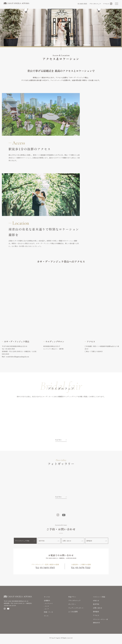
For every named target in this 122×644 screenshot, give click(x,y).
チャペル (47, 599)
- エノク (46, 611)
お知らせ (96, 603)
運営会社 (96, 625)
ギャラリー (72, 606)
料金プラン (72, 599)
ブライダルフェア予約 (25, 542)
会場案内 (47, 603)
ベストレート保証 (99, 599)
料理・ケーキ (48, 614)
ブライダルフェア (95, 4)
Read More (61, 440)
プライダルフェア (74, 603)
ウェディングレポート (76, 610)
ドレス (46, 618)
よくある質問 (73, 614)
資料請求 (97, 542)
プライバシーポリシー (100, 621)
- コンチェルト (48, 606)
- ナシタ (46, 608)
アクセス (106, 4)
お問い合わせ (73, 542)
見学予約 (49, 542)
